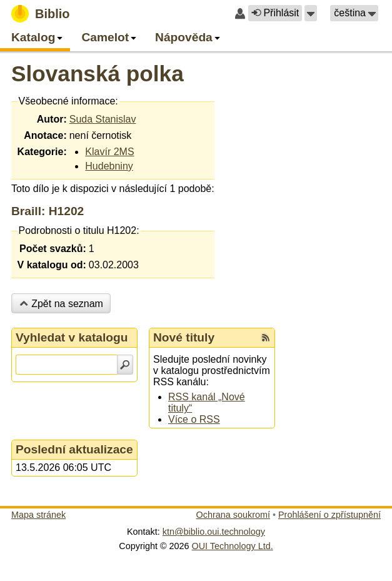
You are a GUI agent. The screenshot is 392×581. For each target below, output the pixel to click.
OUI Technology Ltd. (233, 546)
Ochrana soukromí (233, 515)
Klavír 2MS (109, 152)
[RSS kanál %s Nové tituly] (266, 338)
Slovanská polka (98, 73)
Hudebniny (109, 166)
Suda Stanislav (103, 119)
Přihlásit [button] (275, 13)
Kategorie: (42, 152)
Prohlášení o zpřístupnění (329, 515)
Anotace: (45, 135)
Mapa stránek (38, 515)
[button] (311, 13)
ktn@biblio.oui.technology (214, 532)
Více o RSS (194, 419)
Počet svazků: (53, 249)
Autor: (52, 119)
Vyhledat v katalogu (72, 337)
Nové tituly (184, 337)
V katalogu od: (52, 265)
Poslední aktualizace (74, 449)
